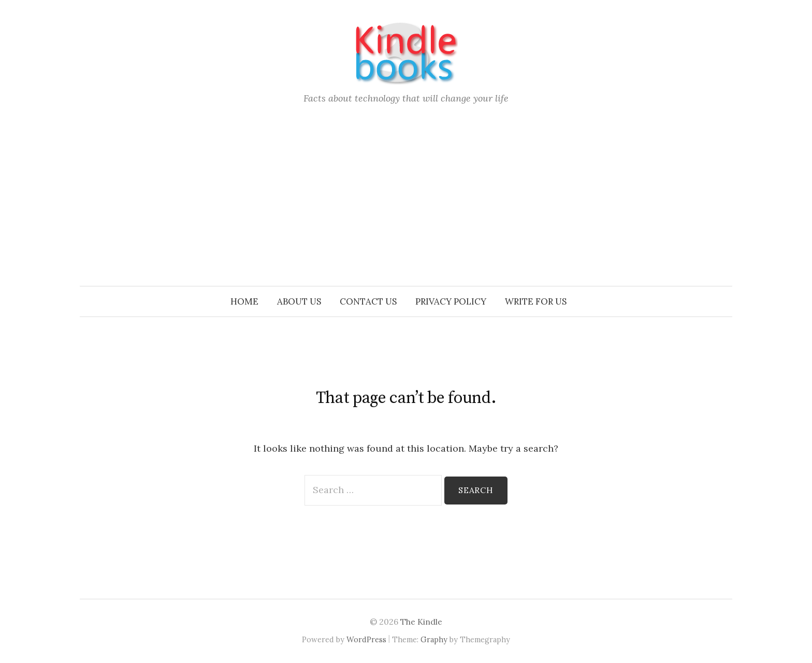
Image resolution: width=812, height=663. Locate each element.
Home (244, 301)
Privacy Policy (451, 301)
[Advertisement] (406, 208)
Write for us (536, 301)
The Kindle (421, 622)
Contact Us (368, 301)
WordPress (366, 639)
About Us (299, 301)
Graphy (434, 639)
